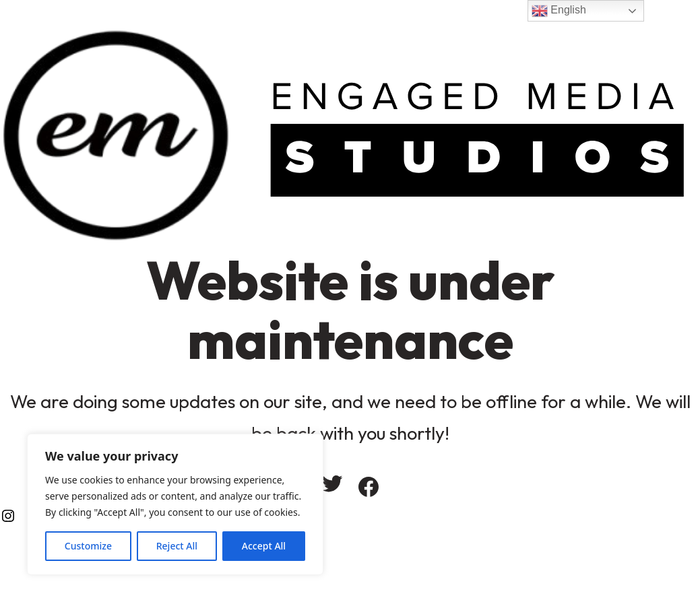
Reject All (177, 546)
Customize (88, 546)
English (559, 11)
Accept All (264, 546)
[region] (175, 504)
